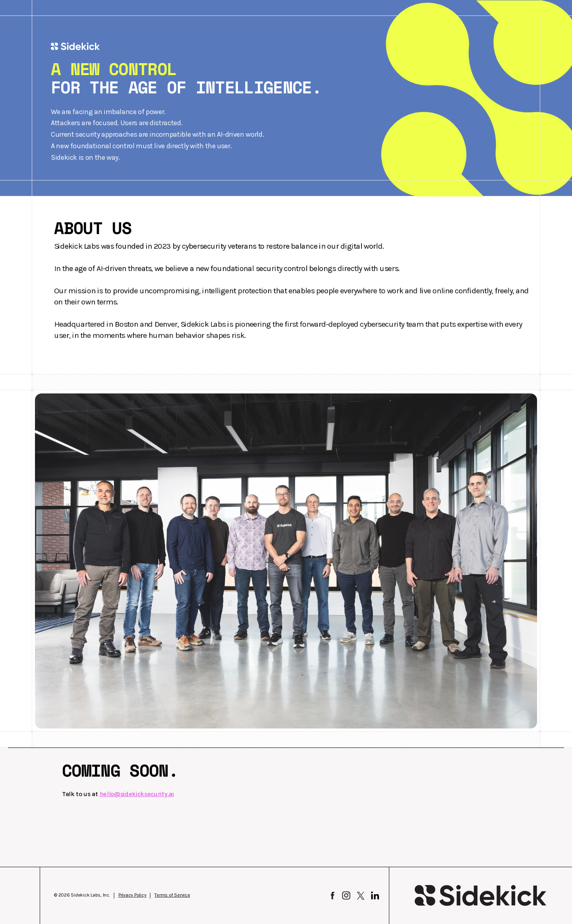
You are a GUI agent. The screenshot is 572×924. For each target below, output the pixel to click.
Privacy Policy (132, 895)
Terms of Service (172, 895)
